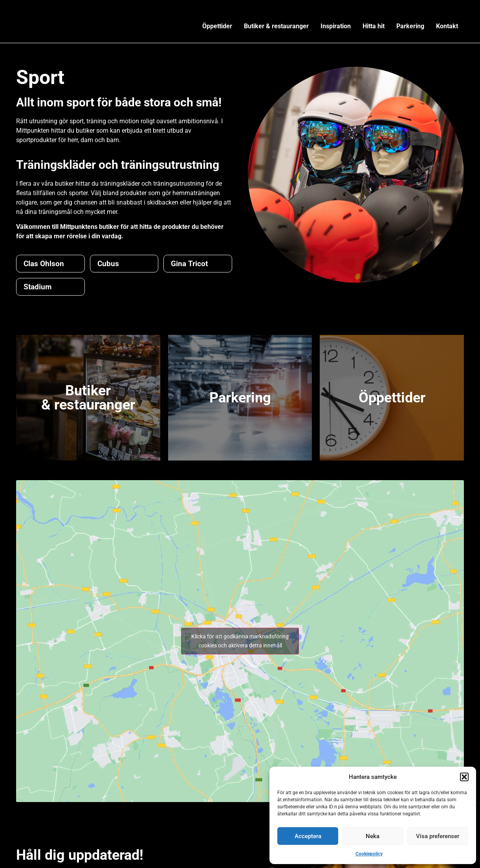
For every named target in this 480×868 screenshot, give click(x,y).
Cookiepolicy (369, 854)
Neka (373, 836)
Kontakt (447, 26)
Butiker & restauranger (276, 26)
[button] (464, 777)
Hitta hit (374, 26)
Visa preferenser (438, 836)
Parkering (410, 26)
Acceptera (308, 836)
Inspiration (336, 26)
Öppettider (217, 26)
